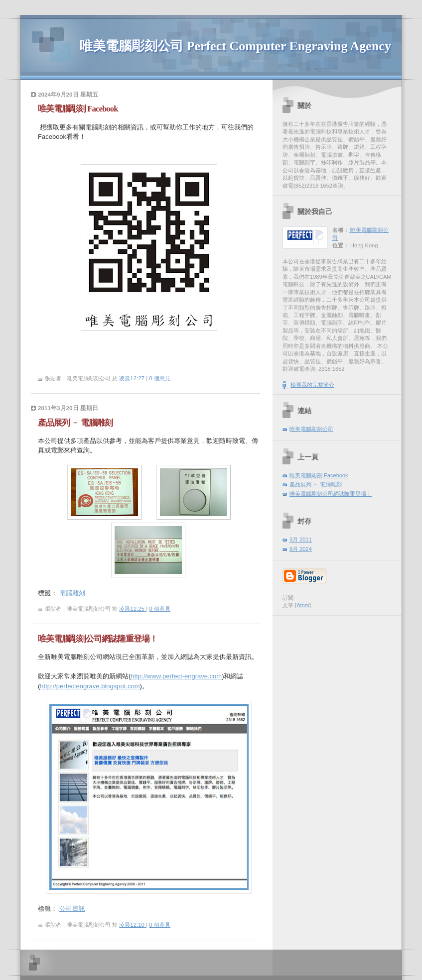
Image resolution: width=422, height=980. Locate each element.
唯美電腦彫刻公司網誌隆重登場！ (331, 494)
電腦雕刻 (72, 593)
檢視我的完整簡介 (312, 385)
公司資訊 (72, 909)
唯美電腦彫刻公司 (311, 429)
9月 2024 (301, 549)
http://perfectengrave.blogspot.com (90, 686)
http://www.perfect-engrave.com (176, 676)
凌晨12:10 (133, 925)
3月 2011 (301, 540)
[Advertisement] (337, 638)
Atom (303, 605)
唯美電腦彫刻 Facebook (319, 475)
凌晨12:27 (133, 378)
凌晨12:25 (133, 609)
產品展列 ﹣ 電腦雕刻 (316, 484)
